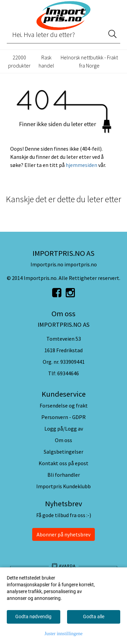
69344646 (68, 373)
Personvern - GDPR (63, 417)
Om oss (63, 440)
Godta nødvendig (33, 617)
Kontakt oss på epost (63, 463)
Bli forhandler (64, 475)
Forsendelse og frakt (64, 405)
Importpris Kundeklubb (63, 486)
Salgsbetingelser (63, 452)
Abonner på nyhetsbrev (63, 534)
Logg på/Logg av (64, 429)
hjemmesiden (81, 165)
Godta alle (94, 617)
